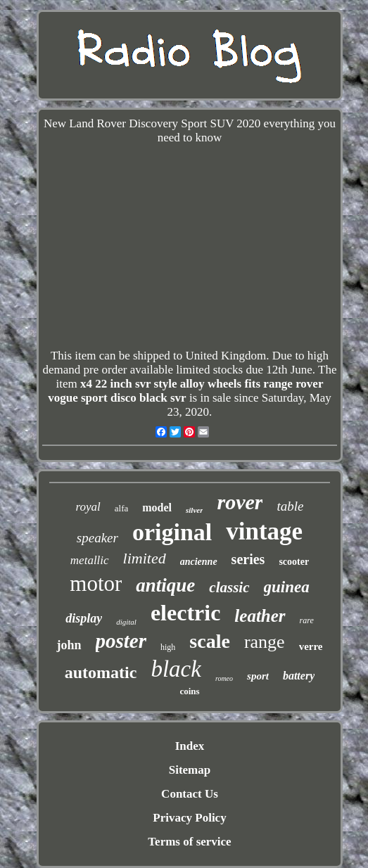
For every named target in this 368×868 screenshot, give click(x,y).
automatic (101, 672)
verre (311, 646)
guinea (287, 587)
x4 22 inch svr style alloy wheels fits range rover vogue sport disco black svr (185, 391)
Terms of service (189, 842)
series (248, 559)
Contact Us (190, 794)
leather (260, 616)
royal (88, 507)
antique (165, 585)
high (168, 647)
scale (210, 641)
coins (189, 691)
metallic (90, 560)
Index (190, 746)
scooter (294, 562)
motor (96, 583)
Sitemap (190, 770)
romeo (224, 678)
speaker (97, 538)
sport (258, 676)
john (69, 645)
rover (240, 502)
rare (307, 620)
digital (126, 622)
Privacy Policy (189, 818)
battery (299, 676)
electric (185, 613)
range (265, 642)
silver (194, 510)
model (157, 508)
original (172, 532)
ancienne (199, 562)
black (176, 669)
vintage (264, 531)
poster (121, 641)
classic (229, 587)
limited (145, 558)
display (84, 618)
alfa (121, 508)
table (290, 506)
